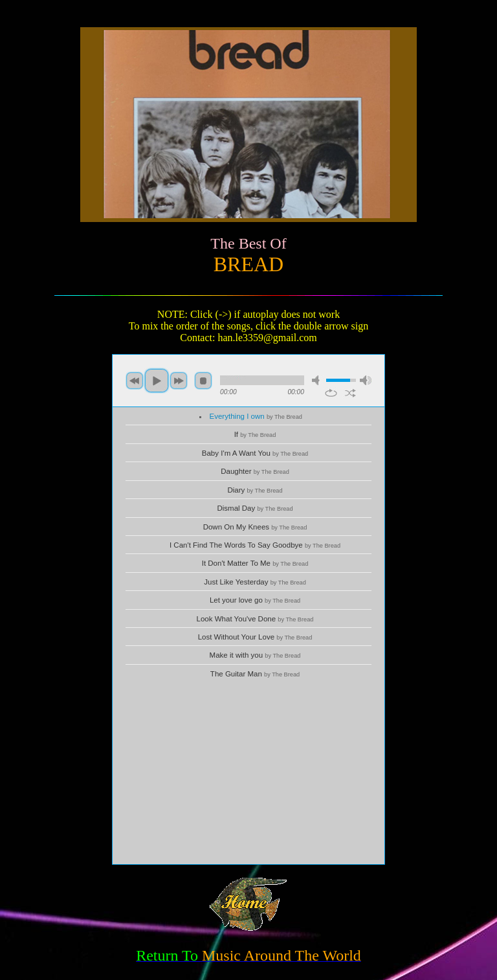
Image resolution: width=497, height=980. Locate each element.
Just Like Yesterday (255, 582)
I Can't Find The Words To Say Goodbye (255, 545)
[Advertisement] (248, 774)
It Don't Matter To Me (255, 563)
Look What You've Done (255, 619)
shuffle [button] (350, 393)
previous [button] (135, 381)
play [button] (157, 381)
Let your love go (255, 600)
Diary (255, 490)
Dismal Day (255, 508)
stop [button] (203, 381)
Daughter (255, 471)
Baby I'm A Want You (255, 453)
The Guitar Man (255, 674)
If (255, 434)
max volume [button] (366, 380)
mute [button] (318, 380)
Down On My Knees (255, 527)
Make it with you (255, 655)
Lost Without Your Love (255, 637)
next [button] (179, 381)
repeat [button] (331, 393)
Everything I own (256, 416)
